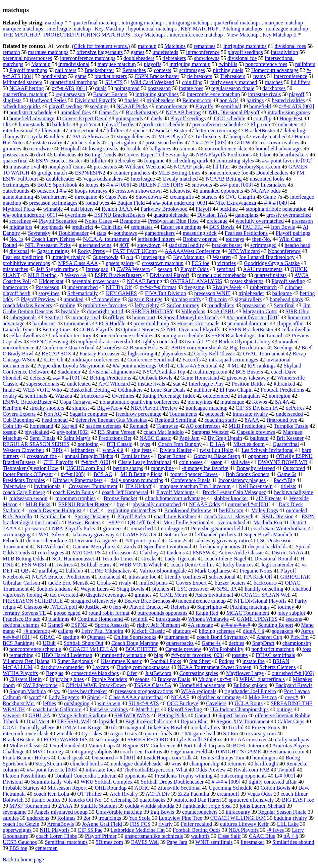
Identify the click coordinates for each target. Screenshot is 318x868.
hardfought (266, 764)
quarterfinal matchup (95, 23)
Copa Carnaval (76, 402)
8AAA (252, 420)
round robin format (109, 613)
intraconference (203, 52)
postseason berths (164, 143)
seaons (142, 679)
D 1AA (217, 444)
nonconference (171, 106)
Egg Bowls (162, 812)
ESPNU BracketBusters (120, 215)
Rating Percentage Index (169, 396)
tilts (7, 124)
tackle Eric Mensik (69, 583)
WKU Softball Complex (107, 782)
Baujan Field (131, 203)
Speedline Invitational (168, 547)
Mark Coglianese (213, 571)
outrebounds (16, 191)
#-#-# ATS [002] (297, 106)
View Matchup (243, 35)
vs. (57, 691)
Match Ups (148, 709)
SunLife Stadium (99, 806)
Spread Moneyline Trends (191, 317)
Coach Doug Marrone (135, 643)
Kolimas (66, 818)
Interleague (143, 179)
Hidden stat (51, 281)
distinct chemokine (46, 541)
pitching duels (228, 70)
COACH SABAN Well (266, 595)
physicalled (37, 432)
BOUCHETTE (141, 649)
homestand (41, 426)
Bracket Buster (171, 130)
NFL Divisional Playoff (234, 112)
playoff (297, 94)
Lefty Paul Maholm (102, 631)
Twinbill (286, 770)
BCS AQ (103, 474)
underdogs (38, 818)
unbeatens (289, 124)
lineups (237, 137)
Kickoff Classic (148, 631)
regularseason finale (233, 88)
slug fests (142, 450)
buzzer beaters (230, 583)
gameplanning (18, 197)
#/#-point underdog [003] (180, 203)
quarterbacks (180, 643)
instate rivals (151, 384)
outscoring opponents (244, 776)
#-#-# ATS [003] (209, 143)
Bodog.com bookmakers (143, 667)
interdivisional (18, 130)
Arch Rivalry (124, 794)
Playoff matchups (28, 70)
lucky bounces (238, 565)
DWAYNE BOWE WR (282, 462)
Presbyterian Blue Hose (173, 221)
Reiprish (180, 607)
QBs (26, 571)
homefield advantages (279, 149)
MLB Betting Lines (179, 173)
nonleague (172, 528)
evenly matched (270, 137)
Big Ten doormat (248, 348)
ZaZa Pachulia (193, 794)
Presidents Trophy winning (183, 776)
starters (210, 197)
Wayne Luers (95, 589)
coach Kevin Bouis (73, 492)
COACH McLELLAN (93, 649)
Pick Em (299, 637)
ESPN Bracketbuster (157, 76)
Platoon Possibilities (24, 776)
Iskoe (266, 155)
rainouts (188, 149)
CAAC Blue (262, 836)
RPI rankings (262, 366)
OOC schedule (229, 118)
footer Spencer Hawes (194, 474)
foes (307, 649)
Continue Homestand (100, 619)
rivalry (10, 396)
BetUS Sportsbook (57, 185)
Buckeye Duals (174, 679)
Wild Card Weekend (152, 82)
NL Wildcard (50, 547)
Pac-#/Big (284, 480)
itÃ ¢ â (291, 836)
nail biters (66, 70)
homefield (260, 106)
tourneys (235, 239)
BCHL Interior (249, 746)
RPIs (58, 450)
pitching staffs (186, 299)
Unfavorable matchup (119, 812)
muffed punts (153, 583)
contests (163, 70)
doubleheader (60, 179)
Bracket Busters (110, 94)
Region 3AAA (117, 209)
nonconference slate (226, 149)
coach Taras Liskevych (229, 516)
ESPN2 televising (49, 342)
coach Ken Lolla (51, 794)
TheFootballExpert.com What (155, 770)
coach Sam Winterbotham (279, 528)
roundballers (221, 305)
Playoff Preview (38, 299)
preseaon (34, 528)
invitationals (47, 486)
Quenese (96, 637)
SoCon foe (176, 535)
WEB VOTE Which (141, 565)
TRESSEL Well (74, 721)
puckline (229, 209)
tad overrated (64, 595)
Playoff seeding (288, 281)
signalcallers (248, 299)
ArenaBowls (60, 824)
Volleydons (193, 311)
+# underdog (36, 631)
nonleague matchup (287, 29)
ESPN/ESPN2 (90, 173)
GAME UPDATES (257, 619)
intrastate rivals (264, 94)
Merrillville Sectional (186, 522)
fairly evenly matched (234, 82)
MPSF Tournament (30, 806)
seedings (99, 106)
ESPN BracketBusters (118, 275)
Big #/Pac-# (110, 408)
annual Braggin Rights (89, 456)
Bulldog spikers (250, 685)
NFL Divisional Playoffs (260, 601)
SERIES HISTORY (152, 311)
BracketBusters (19, 740)
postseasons (15, 155)
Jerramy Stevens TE (24, 613)
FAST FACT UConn (135, 251)
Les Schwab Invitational (268, 450)
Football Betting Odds (197, 830)
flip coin (218, 299)
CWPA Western (133, 269)
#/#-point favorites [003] (197, 655)
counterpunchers (200, 812)
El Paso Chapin (236, 390)
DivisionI (13, 782)
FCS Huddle (112, 323)
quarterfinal (15, 161)
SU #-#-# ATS (144, 703)
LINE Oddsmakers (111, 571)
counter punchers (132, 173)
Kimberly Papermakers (78, 480)
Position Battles (249, 384)
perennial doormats (248, 323)
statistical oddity (186, 245)
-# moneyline (106, 299)
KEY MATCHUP (200, 29)
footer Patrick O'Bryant (28, 474)
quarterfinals (158, 733)
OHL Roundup (111, 788)
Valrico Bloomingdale (163, 571)
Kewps (260, 402)
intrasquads (168, 619)
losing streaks (104, 149)
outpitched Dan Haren (197, 800)
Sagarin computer (89, 414)
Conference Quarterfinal (68, 348)
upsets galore (120, 263)
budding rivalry (290, 818)
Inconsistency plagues (242, 480)
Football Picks (166, 661)
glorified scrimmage (219, 697)
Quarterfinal (286, 444)
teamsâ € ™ (198, 342)
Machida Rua (268, 522)
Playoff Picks (132, 516)
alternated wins (95, 245)
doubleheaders (139, 58)
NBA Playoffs (244, 830)
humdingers (265, 758)
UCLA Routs (249, 703)
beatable (70, 311)
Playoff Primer (101, 836)
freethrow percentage (138, 414)
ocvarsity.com (261, 733)
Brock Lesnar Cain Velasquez (234, 492)
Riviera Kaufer (176, 450)
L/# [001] (285, 776)
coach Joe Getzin (21, 824)
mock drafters (205, 727)
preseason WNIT (212, 293)
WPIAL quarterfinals (262, 679)
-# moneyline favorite (205, 468)
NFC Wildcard (244, 251)
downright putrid (105, 311)
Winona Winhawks (209, 619)
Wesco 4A (76, 275)
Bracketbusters (142, 112)
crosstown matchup (163, 263)
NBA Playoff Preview (154, 408)
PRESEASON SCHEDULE (33, 601)
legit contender (278, 565)
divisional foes (290, 46)
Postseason (48, 287)
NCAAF (180, 697)
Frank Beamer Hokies (26, 758)
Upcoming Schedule (230, 788)
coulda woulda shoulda (150, 806)
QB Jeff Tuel (142, 522)
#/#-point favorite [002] (287, 161)
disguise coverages (106, 595)
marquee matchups (23, 29)
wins (176, 764)
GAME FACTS (140, 535)
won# (35, 697)
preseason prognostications (144, 691)
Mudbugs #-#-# (215, 679)
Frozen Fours (266, 727)
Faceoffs (192, 360)
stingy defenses (134, 137)
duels (157, 118)
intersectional (84, 130)
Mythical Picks (19, 209)
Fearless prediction (23, 257)
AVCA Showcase (91, 137)
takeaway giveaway (94, 535)
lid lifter (221, 167)
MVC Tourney (48, 752)
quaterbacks (153, 800)
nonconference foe (228, 173)
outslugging (77, 703)
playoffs (153, 64)
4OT (124, 245)
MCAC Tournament (248, 613)
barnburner (44, 323)
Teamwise (167, 426)
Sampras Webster (210, 432)
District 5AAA (287, 553)
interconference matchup (196, 35)
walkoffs (200, 836)
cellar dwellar (296, 329)
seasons (294, 619)
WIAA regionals (199, 691)
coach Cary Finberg (24, 492)
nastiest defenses (103, 426)
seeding (71, 637)
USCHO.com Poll (86, 468)
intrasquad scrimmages (233, 360)
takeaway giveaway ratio (222, 541)
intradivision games (289, 112)
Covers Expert (191, 583)
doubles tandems (55, 589)
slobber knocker (231, 498)
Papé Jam (189, 438)
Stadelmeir (69, 372)
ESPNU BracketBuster (27, 402)
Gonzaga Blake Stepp (217, 456)
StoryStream (49, 764)
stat (177, 384)
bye (121, 504)
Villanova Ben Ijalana (26, 661)
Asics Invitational (214, 595)
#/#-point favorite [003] (52, 770)
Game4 (202, 715)
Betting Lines (57, 329)
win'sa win (109, 703)
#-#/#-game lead (198, 733)
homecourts (15, 287)
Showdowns (149, 197)
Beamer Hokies (146, 348)
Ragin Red (207, 613)
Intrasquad (97, 269)
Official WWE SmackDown (96, 685)
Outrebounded (65, 746)
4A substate (201, 625)
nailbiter (202, 390)
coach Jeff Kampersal (125, 492)
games (138, 52)
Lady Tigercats (180, 559)
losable (134, 149)
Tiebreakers (233, 76)
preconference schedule (218, 124)
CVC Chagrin (240, 197)
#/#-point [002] (73, 432)
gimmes (143, 595)
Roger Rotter (172, 456)
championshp (297, 643)
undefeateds (165, 52)
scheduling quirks (22, 106)
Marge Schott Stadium (82, 715)
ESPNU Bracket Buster (84, 504)
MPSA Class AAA (78, 263)
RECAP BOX (57, 354)
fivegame (194, 287)
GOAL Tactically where (28, 727)
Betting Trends (100, 155)
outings (285, 709)
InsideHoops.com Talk (167, 758)
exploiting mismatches (132, 510)
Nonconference (284, 251)
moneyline (163, 468)
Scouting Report (275, 625)
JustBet (93, 607)
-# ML (233, 366)
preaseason (254, 305)
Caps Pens (116, 197)
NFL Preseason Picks (48, 245)
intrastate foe (142, 577)
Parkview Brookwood (164, 209)
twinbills (228, 64)
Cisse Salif (229, 836)
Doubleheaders (272, 173)
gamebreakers (160, 233)
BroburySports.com (259, 167)
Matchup (41, 64)
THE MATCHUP (21, 35)
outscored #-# (52, 191)
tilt (114, 727)
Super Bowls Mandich (268, 535)
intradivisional (74, 64)
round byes (97, 203)
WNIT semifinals (214, 842)
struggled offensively (93, 601)
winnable (53, 209)
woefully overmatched (260, 221)
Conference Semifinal (151, 360)
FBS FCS (140, 824)
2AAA (65, 806)
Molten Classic (25, 746)
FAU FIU (253, 227)
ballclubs (62, 124)
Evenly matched (180, 179)
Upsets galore (123, 143)
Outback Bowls (156, 378)
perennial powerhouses (27, 58)
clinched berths (86, 764)
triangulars (249, 396)
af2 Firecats (269, 498)
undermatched (83, 287)
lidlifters (115, 130)
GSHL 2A (39, 715)
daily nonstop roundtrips (137, 480)
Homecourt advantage (275, 70)
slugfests (12, 100)
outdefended (216, 396)
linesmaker (252, 842)
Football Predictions (282, 390)
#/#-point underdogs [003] (141, 366)
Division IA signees (96, 541)
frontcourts (92, 396)
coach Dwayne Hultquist (55, 510)
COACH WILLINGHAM (238, 818)
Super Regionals (75, 661)
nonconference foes (266, 64)
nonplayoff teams (67, 167)
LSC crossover (193, 589)
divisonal (19, 251)
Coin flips (112, 227)
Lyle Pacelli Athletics (199, 740)
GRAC (47, 637)
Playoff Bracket (146, 607)
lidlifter (98, 161)
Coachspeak (71, 758)
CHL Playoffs (58, 462)
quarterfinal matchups (237, 23)
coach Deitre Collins (193, 565)
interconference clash (25, 733)
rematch (11, 52)
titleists (288, 486)
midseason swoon (28, 498)
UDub (49, 643)
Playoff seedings (188, 118)
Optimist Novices (140, 329)
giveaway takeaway (248, 378)
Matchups (175, 46)
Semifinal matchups (66, 842)
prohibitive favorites (105, 305)
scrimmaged (263, 245)
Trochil (236, 727)
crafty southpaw (292, 740)
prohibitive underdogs (26, 263)
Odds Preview (211, 770)
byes (145, 444)
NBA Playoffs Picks (74, 528)
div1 (41, 155)
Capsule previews (256, 432)
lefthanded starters (22, 82)
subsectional (222, 577)
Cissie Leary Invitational (145, 462)
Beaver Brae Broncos (147, 601)
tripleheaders (161, 100)
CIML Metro (174, 595)
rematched (142, 528)
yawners (12, 715)
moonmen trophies (75, 498)
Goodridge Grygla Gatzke (272, 263)
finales (131, 100)
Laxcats (101, 667)
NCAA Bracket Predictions (61, 577)
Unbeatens (65, 155)
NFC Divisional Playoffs (194, 329)
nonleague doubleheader (137, 764)
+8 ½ (114, 522)
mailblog (48, 571)
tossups (240, 655)
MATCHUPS (86, 553)
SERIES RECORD (148, 740)
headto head (297, 245)
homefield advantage (32, 118)
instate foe (254, 661)
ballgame (282, 293)
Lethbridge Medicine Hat (138, 830)
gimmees (113, 528)
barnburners (54, 197)
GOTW (243, 143)
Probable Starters (21, 788)
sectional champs (21, 625)
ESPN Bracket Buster (59, 161)
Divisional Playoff (170, 275)
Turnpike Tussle (291, 426)
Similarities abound (293, 842)
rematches (204, 46)
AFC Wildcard (114, 384)
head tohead (55, 420)
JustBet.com (158, 673)
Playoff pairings (293, 233)
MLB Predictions (247, 426)
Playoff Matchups (175, 492)
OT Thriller (90, 794)
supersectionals (43, 384)
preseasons (105, 167)
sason (217, 462)
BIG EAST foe (298, 800)
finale (9, 390)
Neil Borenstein (256, 486)
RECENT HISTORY (161, 185)
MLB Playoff (172, 137)
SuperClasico (233, 715)
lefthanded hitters (156, 239)
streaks (149, 559)
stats (101, 233)
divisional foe (242, 58)
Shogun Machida (28, 691)
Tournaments (183, 414)
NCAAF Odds (205, 504)
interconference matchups (88, 58)
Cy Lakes (92, 733)
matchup (54, 23)
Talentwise (14, 486)
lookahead (109, 577)
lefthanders (83, 450)
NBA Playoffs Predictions (224, 155)
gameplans (247, 215)
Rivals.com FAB (252, 770)
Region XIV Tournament (243, 721)
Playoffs (204, 106)
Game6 (55, 625)
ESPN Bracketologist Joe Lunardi (248, 336)
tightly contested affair (273, 782)
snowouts (202, 185)
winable (65, 733)
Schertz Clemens (278, 667)
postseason (159, 88)
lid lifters (301, 82)
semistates (142, 227)
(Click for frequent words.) (101, 46)
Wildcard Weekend (145, 167)
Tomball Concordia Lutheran (86, 776)
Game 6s (287, 474)
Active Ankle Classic (241, 553)
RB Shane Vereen (117, 432)
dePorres (295, 408)
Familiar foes (135, 456)
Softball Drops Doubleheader (172, 782)
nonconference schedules (126, 336)
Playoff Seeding (185, 709)
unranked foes (75, 112)
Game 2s (178, 541)
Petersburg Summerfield (217, 528)
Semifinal (284, 305)
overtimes (76, 215)
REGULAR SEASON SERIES (36, 444)
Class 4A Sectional (197, 366)
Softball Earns (96, 565)
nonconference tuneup (202, 601)
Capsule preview (183, 649)
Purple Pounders (110, 679)
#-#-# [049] (276, 203)
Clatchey (149, 553)
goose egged (67, 613)
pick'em (88, 124)
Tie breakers (208, 137)
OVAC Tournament (264, 354)
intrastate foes (100, 770)
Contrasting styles (199, 673)
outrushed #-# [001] (249, 504)
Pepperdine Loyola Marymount (71, 366)
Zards (130, 547)
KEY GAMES (121, 293)
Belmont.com (197, 100)
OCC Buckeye (183, 703)
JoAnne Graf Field (102, 824)
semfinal (226, 269)
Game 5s (108, 112)
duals (101, 88)
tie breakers (200, 76)
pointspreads (129, 118)
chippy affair (290, 323)
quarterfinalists (270, 275)
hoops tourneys (91, 191)
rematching (21, 655)
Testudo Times (118, 559)
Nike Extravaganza (235, 203)
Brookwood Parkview (188, 510)
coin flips (192, 82)
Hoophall (71, 149)
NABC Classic (155, 438)
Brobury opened (200, 239)
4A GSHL (224, 311)
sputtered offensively (251, 800)
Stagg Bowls (130, 589)
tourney (286, 607)
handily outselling (264, 589)
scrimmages (192, 70)
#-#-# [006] (119, 185)
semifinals (36, 396)
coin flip (262, 118)
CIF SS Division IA (257, 408)
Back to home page (23, 859)
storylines (49, 293)
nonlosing (88, 444)
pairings (255, 100)
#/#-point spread (143, 541)
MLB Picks (38, 504)
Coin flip (12, 426)
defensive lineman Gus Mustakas (111, 420)
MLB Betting (42, 275)
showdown (149, 245)
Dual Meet (38, 721)
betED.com (231, 510)
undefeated (79, 384)
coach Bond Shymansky (223, 637)
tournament (177, 637)
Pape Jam (177, 842)
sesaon (165, 269)
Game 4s (211, 643)
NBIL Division (277, 516)
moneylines (200, 402)
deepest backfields (268, 547)
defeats (37, 378)
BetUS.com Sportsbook (196, 348)
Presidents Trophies (24, 480)
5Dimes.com (109, 842)
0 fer (132, 673)
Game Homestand (200, 378)
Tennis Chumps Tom (222, 758)
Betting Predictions (111, 378)
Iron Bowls (283, 227)
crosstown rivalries (279, 143)
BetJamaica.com (287, 752)
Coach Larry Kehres (53, 239)
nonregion (280, 396)
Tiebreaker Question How (31, 468)
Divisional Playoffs (96, 100)
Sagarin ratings (53, 251)
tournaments (77, 323)
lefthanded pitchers (216, 535)
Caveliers (216, 703)
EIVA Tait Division (166, 293)
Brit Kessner (290, 438)
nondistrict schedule (31, 112)
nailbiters (305, 64)
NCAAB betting (183, 112)
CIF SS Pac (90, 830)
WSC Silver (51, 535)
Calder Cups (291, 721)
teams (259, 76)
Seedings (284, 348)
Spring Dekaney (92, 516)
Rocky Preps (91, 251)
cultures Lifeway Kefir (245, 824)
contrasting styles (235, 161)
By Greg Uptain (225, 438)
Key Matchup (110, 29)
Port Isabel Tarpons (204, 746)
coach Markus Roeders (27, 305)
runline (68, 305)
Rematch (139, 426)
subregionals (23, 317)
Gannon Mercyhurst (94, 547)
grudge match (52, 173)
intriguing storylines (157, 94)
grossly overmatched (289, 215)
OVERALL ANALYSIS (196, 281)
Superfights (210, 607)
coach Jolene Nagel (225, 559)
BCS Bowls (222, 227)
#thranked (284, 384)
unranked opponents (221, 191)
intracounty (238, 812)
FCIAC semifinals (276, 655)
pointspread (127, 88)
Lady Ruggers (64, 697)
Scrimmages (16, 185)
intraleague (232, 402)
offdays (116, 317)
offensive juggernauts (100, 52)
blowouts (51, 130)
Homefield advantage (202, 685)
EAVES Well (145, 842)
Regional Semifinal (176, 420)
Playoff (203, 209)
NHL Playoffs (55, 830)
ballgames (161, 149)
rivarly (166, 824)
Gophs (104, 583)
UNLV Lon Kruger (83, 727)
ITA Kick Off (258, 577)
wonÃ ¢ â (113, 450)
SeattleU (54, 317)
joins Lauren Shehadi (262, 806)
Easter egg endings (181, 227)
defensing (121, 800)
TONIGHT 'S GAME (238, 752)
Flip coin (260, 124)
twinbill (139, 619)
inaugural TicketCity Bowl (154, 727)
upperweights (17, 830)
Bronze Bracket (120, 498)
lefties (49, 703)
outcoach (215, 414)
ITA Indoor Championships (239, 709)
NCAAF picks (189, 167)
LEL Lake (288, 824)
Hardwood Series (48, 100)
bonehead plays (286, 299)
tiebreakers (174, 58)
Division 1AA (212, 215)
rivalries (64, 565)
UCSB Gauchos (20, 842)
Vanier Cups (102, 746)
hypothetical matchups (152, 29)
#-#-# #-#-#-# (236, 625)
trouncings (110, 818)
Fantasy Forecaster (100, 354)
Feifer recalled (196, 824)
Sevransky (39, 233)
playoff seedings (245, 52)
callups (66, 631)
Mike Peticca (263, 697)
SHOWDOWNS (132, 715)
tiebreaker (125, 161)
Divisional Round (273, 559)
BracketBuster (260, 130)
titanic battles (46, 800)
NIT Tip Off (119, 287)
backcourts (265, 583)
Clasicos (33, 607)
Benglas (55, 673)
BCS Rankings (19, 643)
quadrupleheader (171, 215)
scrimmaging (17, 535)
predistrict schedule (163, 124)
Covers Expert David (85, 118)
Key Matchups (150, 35)
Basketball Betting (90, 390)
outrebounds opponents (163, 613)
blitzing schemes (217, 631)
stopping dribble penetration (276, 209)
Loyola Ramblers (46, 137)
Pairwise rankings (109, 709)
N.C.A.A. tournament (106, 239)
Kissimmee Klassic (122, 661)
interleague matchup (69, 29)
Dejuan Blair (194, 721)
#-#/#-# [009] (226, 782)
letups (92, 185)
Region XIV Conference (149, 746)
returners (237, 764)
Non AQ (53, 414)
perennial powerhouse (95, 281)
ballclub (74, 571)
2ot (87, 818)
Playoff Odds (194, 269)
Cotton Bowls (275, 788)
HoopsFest (291, 118)
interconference (290, 76)
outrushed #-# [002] (293, 673)
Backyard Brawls (294, 685)
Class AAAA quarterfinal (136, 697)
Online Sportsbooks (135, 637)
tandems (176, 553)
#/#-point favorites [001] (253, 317)
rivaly (125, 583)
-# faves (275, 830)
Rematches (134, 70)
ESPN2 (79, 625)
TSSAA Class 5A (152, 685)
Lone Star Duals (168, 390)
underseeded (289, 414)
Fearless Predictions (246, 233)
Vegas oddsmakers (103, 179)
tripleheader (251, 293)
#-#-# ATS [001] (70, 88)
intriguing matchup (189, 23)
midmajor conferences (95, 360)
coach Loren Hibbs (57, 836)
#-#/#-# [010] (96, 462)
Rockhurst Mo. (19, 703)
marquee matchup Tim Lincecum (195, 486)
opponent (258, 456)
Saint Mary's (77, 438)
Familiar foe (54, 516)
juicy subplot (291, 613)
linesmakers (273, 185)
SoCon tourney (183, 305)
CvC (95, 510)
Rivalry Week (227, 287)
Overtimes (123, 396)
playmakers (174, 354)
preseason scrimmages (53, 203)
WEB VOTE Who (42, 390)
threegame (86, 197)
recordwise (41, 149)
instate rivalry (47, 143)
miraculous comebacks (222, 275)
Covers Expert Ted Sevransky (156, 155)
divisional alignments (112, 372)
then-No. (262, 239)
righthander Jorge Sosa (207, 806)
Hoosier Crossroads (198, 323)
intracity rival (86, 317)
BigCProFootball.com (149, 721)
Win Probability (226, 649)
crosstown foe (42, 456)
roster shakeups (247, 281)
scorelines (20, 221)
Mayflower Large (245, 673)
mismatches (15, 269)
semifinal (231, 106)
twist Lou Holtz (217, 450)
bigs (158, 655)
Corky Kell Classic (215, 354)
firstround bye (282, 420)
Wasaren (222, 257)
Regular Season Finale (282, 812)
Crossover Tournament (93, 486)
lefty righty (147, 305)
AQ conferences (203, 426)
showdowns (207, 58)
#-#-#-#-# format (158, 287)
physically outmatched (157, 504)
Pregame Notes (256, 571)
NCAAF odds (266, 191)
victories (227, 263)
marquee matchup (284, 23)
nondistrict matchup (273, 649)
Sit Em (230, 733)
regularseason (70, 94)
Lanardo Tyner (18, 329)
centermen (46, 848)
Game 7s (272, 197)
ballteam (259, 438)
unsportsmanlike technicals (154, 836)
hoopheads (52, 227)
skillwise (240, 462)
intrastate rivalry (250, 414)
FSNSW (202, 553)
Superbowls (106, 257)
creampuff (228, 794)
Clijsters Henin (25, 679)
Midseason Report (67, 788)
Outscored (294, 468)
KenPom (12, 408)
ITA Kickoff (139, 486)
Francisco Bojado (21, 619)
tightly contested (159, 342)
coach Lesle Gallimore (57, 709)
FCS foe (200, 263)
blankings (59, 619)
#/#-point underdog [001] (30, 215)
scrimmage (107, 740)
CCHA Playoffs (96, 329)
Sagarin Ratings (145, 299)
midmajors (21, 227)
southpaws (125, 233)
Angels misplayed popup (61, 812)
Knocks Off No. (86, 800)
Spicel (94, 697)
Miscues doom (249, 444)
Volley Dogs (264, 510)
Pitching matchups (242, 29)
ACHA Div (158, 794)
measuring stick (200, 233)
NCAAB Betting (224, 179)
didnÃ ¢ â (253, 631)
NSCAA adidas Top (164, 372)
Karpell (69, 426)
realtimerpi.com (210, 372)
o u (130, 257)
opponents (136, 776)
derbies (236, 643)
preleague (217, 221)
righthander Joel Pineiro (250, 691)
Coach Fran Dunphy (180, 444)
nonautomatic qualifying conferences (140, 402)
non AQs (229, 100)
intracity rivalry (68, 257)
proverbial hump (151, 323)
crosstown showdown (139, 191)
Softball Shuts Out (84, 643)
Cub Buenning (18, 420)
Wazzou (64, 396)
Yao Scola (140, 818)
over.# (291, 697)
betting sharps (128, 468)
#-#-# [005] (73, 474)
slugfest (81, 408)
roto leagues (51, 553)
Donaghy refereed (256, 468)
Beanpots (130, 221)
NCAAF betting (27, 88)
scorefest (112, 348)
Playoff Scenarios (58, 221)
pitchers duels (85, 143)
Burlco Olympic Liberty (245, 342)
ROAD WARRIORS (66, 740)
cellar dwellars (25, 336)
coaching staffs (221, 420)
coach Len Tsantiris (141, 752)
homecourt (144, 317)
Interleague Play (206, 384)
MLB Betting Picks (141, 474)
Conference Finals (191, 480)
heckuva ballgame (294, 492)
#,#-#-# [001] (67, 378)
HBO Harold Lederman (67, 655)
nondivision (54, 76)
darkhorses (274, 88)
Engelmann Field (189, 752)
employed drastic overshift (105, 342)
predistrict (82, 227)
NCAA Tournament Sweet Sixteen (214, 667)
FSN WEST (34, 565)
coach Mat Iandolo (164, 432)
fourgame (154, 161)
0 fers (115, 607)
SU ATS (114, 82)
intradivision (285, 52)
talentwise (181, 191)
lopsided (108, 721)
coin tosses (191, 462)
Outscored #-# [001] (114, 758)
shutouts (182, 631)
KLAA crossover (249, 740)
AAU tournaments (263, 269)
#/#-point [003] (236, 185)
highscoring (141, 354)
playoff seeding (65, 106)
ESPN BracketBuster (251, 329)
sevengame (15, 812)
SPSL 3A (227, 589)
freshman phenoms (220, 547)
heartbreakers (294, 155)
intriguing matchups (143, 23)
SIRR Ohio (298, 311)
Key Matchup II (280, 35)
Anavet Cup (269, 637)
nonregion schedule (182, 336)
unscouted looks (267, 179)
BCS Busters (249, 372)
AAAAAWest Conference (193, 251)
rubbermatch (263, 287)
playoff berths (119, 124)
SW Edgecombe (40, 685)
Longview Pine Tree (180, 818)
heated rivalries (288, 100)
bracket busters (111, 76)
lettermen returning (216, 130)
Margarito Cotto (260, 311)
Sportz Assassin (112, 625)
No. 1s (16, 239)
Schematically (83, 293)
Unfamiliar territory (70, 336)
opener (140, 130)
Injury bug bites (67, 679)
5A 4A (282, 402)
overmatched (232, 522)
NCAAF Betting (144, 281)
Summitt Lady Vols (52, 782)
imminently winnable (123, 655)
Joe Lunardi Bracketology (267, 257)
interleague (153, 257)
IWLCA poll (63, 607)
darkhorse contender (62, 667)
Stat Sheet (200, 661)
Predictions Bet (115, 438)
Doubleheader (73, 233)
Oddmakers (130, 390)
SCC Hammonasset (73, 559)
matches (274, 82)
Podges (226, 661)
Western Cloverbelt (23, 450)
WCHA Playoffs (20, 673)
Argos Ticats (123, 733)
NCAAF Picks (132, 106)
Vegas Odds (260, 794)
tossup (10, 432)
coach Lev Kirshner (175, 516)
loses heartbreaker (88, 691)
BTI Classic (119, 444)
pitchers (161, 589)
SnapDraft (263, 643)
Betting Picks (172, 715)
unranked (73, 299)
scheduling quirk (190, 161)
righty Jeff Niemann (158, 625)
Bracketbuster (99, 70)
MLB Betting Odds (23, 559)
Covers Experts (19, 414)
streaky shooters (47, 408)
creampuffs (182, 197)
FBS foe (18, 848)
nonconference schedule (35, 649)
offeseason (120, 553)
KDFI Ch (53, 360)
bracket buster (227, 245)
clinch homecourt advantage (175, 498)
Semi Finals (43, 438)
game (81, 76)
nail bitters (82, 209)
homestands (32, 124)
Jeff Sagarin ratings (57, 269)
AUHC (142, 788)
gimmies (12, 149)
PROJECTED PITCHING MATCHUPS (87, 35)
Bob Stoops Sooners (248, 474)
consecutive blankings (95, 673)
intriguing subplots (92, 752)
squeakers (283, 631)
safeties (11, 818)
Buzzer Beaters (84, 522)
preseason (302, 221)
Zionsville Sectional (179, 788)
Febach (10, 541)
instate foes (191, 88)
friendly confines (183, 577)
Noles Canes (98, 221)
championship (204, 764)
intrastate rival (25, 167)
